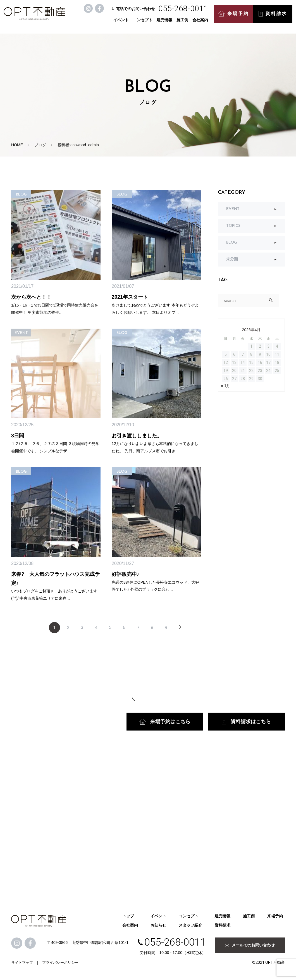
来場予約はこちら (165, 722)
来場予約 (234, 17)
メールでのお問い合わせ (250, 945)
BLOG (232, 243)
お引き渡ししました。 (137, 436)
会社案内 (201, 23)
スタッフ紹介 (190, 925)
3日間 (18, 436)
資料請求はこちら (246, 722)
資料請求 (274, 17)
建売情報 (165, 23)
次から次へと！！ (31, 297)
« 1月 (225, 386)
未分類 (232, 259)
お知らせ (158, 925)
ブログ (40, 145)
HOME (17, 145)
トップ (128, 916)
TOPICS (233, 226)
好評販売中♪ (126, 574)
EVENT (233, 209)
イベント (122, 23)
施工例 (183, 23)
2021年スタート (130, 297)
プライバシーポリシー (60, 963)
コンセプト (144, 23)
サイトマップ (22, 963)
